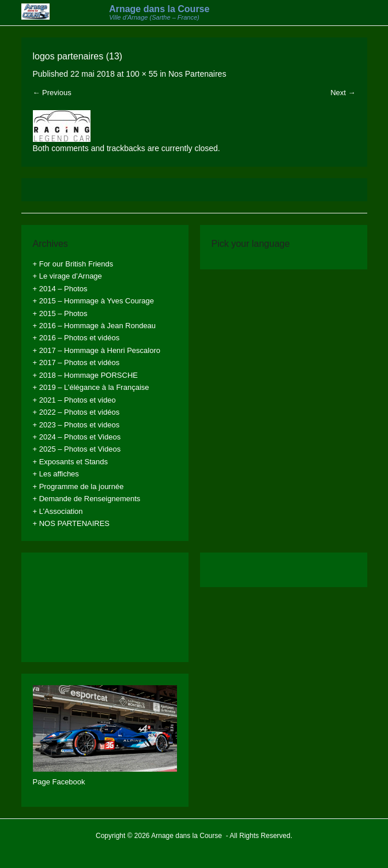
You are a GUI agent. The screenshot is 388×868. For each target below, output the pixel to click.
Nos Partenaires (197, 74)
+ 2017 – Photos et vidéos (76, 362)
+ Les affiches (56, 474)
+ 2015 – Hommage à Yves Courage (93, 301)
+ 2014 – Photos (60, 289)
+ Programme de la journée (78, 486)
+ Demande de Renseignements (87, 499)
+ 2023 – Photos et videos (76, 425)
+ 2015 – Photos (60, 313)
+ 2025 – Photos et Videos (77, 449)
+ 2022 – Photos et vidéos (76, 412)
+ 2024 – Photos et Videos (77, 437)
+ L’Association (58, 511)
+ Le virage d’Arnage (67, 276)
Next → (343, 93)
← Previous (52, 93)
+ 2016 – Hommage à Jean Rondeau (95, 326)
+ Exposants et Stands (70, 462)
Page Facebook (59, 782)
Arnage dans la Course (159, 9)
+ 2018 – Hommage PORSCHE (85, 375)
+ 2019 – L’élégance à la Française (91, 387)
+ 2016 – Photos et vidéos (76, 338)
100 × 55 (142, 74)
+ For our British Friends (73, 264)
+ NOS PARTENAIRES (71, 523)
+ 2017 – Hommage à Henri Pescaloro (97, 350)
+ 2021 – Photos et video (74, 400)
